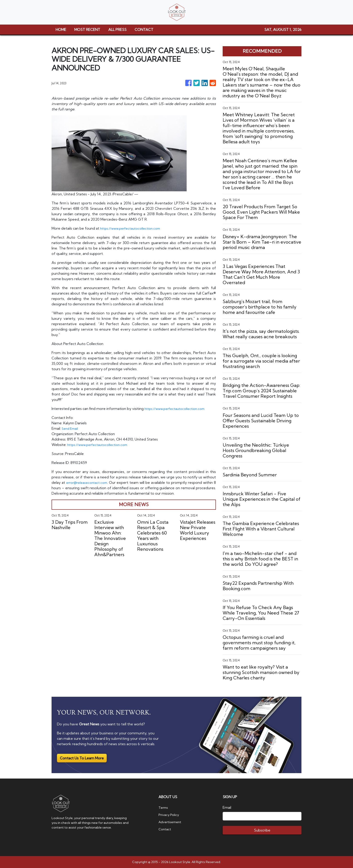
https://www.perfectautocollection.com (133, 228)
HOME (61, 30)
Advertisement (171, 822)
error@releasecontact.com (89, 482)
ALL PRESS (117, 30)
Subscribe (262, 830)
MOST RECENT (87, 30)
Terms (164, 807)
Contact (165, 829)
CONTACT (144, 30)
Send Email (71, 428)
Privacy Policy (170, 815)
